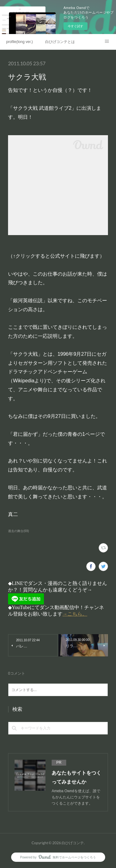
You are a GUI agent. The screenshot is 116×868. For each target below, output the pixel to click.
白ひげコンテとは (60, 42)
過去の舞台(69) (19, 531)
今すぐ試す (75, 26)
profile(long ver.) (19, 42)
